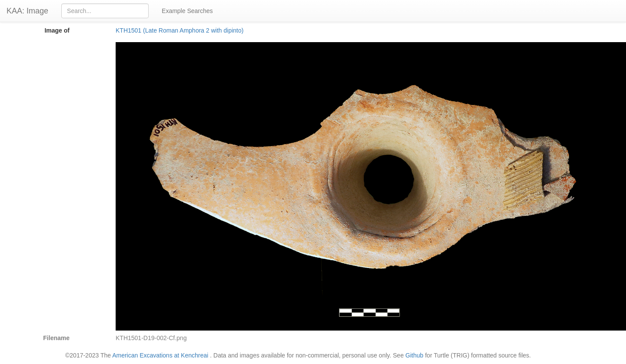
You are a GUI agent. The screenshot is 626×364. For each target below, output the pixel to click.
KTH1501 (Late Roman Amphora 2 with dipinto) (180, 30)
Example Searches (187, 11)
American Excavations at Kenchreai (160, 355)
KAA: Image (27, 11)
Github (415, 355)
